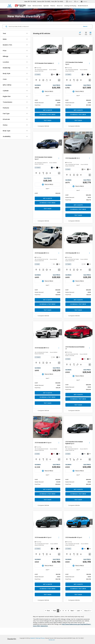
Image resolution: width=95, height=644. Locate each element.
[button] (60, 48)
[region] (47, 103)
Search (85, 26)
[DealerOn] (12, 639)
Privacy (43, 638)
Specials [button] (46, 6)
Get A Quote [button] (48, 110)
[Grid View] (86, 34)
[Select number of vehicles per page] (88, 611)
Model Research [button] (83, 6)
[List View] (90, 34)
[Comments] (59, 80)
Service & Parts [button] (37, 6)
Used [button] (29, 6)
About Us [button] (60, 6)
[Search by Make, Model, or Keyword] (45, 27)
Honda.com (52, 640)
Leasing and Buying (70, 6)
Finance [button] (53, 6)
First (47, 611)
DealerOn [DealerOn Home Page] (33, 638)
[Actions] (59, 63)
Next (73, 611)
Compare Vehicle (43, 126)
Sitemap (38, 638)
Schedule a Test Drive (47, 115)
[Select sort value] (80, 33)
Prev (54, 611)
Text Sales (48, 120)
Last (79, 611)
